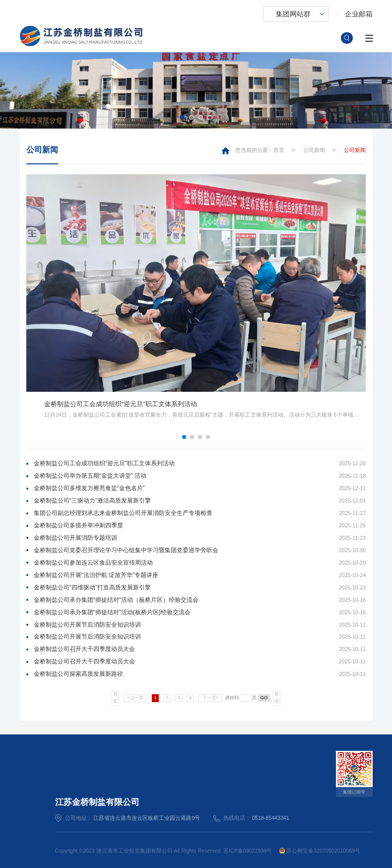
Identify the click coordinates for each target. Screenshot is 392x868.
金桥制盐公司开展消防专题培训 (75, 538)
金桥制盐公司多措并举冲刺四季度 (78, 525)
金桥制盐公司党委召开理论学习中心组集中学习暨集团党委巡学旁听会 (126, 550)
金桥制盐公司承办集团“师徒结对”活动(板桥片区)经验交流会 (112, 612)
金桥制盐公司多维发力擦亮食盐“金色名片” (89, 488)
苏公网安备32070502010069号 (320, 851)
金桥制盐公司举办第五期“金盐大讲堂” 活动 (90, 476)
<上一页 (135, 698)
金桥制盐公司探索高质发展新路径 (78, 674)
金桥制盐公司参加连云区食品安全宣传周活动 (93, 563)
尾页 (277, 698)
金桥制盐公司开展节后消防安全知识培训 (87, 625)
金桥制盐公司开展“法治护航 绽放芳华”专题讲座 (96, 575)
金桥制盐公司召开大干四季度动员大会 (84, 649)
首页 (279, 150)
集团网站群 (293, 14)
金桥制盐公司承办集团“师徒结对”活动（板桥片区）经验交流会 (116, 600)
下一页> (210, 698)
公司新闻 (42, 150)
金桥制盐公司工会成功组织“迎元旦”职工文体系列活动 (104, 463)
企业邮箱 (359, 14)
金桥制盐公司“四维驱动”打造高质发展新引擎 (92, 587)
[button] (182, 117)
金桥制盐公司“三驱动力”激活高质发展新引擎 (92, 501)
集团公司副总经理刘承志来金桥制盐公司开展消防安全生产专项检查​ (123, 513)
